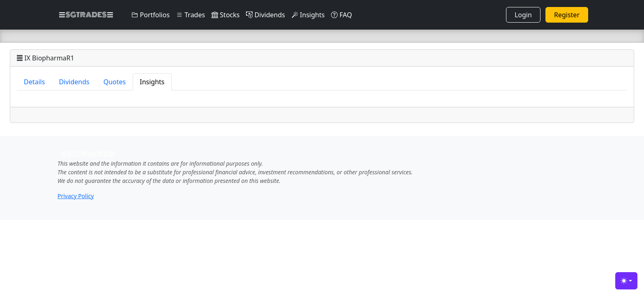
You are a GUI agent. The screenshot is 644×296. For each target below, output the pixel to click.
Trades (191, 15)
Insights (308, 15)
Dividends (265, 15)
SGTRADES (86, 15)
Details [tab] (34, 82)
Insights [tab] (152, 82)
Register (567, 15)
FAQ (342, 15)
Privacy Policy (76, 196)
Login (523, 15)
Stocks (225, 15)
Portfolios (151, 15)
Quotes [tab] (115, 82)
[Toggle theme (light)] (626, 281)
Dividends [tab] (74, 82)
